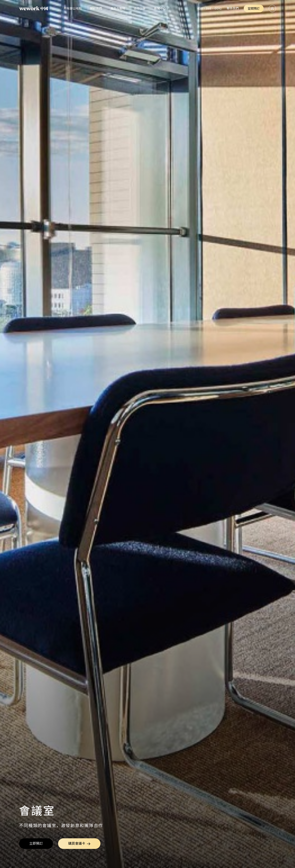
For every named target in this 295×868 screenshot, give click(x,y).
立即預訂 (36, 843)
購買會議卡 (79, 844)
